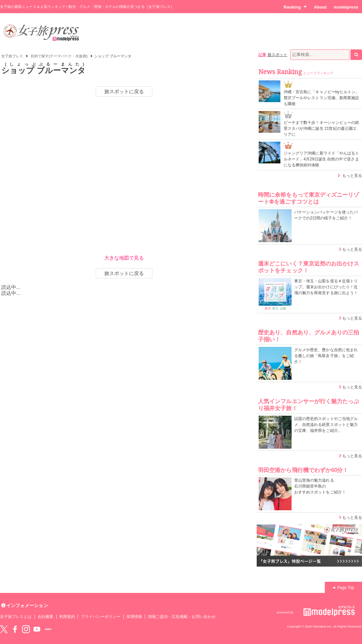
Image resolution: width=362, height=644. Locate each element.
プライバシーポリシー (101, 617)
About (320, 7)
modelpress (346, 7)
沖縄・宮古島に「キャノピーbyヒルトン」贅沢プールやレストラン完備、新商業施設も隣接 (322, 98)
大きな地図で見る (124, 258)
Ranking (295, 7)
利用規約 (67, 617)
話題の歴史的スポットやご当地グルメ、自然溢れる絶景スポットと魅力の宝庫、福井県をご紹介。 (326, 425)
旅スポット (277, 55)
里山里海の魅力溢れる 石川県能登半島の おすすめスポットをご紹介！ (320, 486)
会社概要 (45, 617)
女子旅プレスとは (16, 617)
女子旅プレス (12, 56)
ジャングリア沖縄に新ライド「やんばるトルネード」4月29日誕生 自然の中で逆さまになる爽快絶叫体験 (321, 159)
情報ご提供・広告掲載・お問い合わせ (182, 617)
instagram (26, 629)
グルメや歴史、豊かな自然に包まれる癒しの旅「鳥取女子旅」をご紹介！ (326, 356)
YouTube (37, 629)
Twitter (4, 629)
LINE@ (48, 629)
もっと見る (352, 176)
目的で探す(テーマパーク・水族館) (59, 56)
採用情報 (134, 617)
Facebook (15, 629)
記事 (262, 55)
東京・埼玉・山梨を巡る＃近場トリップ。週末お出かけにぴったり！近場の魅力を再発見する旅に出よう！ (326, 287)
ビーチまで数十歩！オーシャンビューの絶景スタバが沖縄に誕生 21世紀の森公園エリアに (321, 128)
